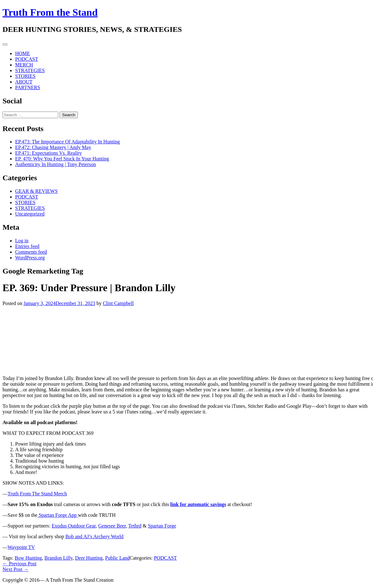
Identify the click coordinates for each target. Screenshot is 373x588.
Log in (22, 241)
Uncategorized (30, 214)
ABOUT (24, 82)
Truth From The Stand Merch (37, 494)
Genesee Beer (112, 526)
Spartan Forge (162, 526)
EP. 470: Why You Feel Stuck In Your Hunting (62, 159)
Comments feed (31, 252)
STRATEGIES (30, 70)
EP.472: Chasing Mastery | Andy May (53, 147)
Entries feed (27, 246)
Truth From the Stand (50, 12)
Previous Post (20, 564)
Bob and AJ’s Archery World (95, 536)
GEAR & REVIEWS (36, 191)
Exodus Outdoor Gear (74, 526)
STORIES (25, 76)
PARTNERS (28, 87)
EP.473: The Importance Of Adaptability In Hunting (68, 142)
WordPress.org (30, 258)
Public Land (118, 558)
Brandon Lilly (58, 558)
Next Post (16, 569)
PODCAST (27, 59)
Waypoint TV (21, 547)
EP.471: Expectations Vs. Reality (49, 153)
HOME (23, 53)
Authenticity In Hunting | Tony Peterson (55, 164)
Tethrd (135, 526)
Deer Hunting (89, 558)
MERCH (24, 65)
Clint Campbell (118, 303)
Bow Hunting (28, 558)
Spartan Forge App (58, 515)
